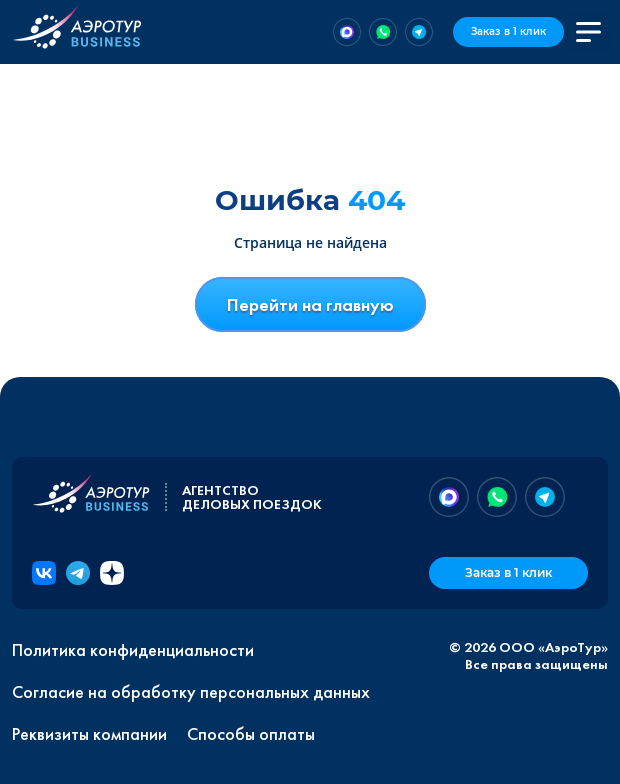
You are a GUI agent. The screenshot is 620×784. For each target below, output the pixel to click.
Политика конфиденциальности (133, 650)
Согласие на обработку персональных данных (191, 692)
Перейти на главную (310, 304)
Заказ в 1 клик (508, 31)
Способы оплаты (251, 734)
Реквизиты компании (89, 734)
